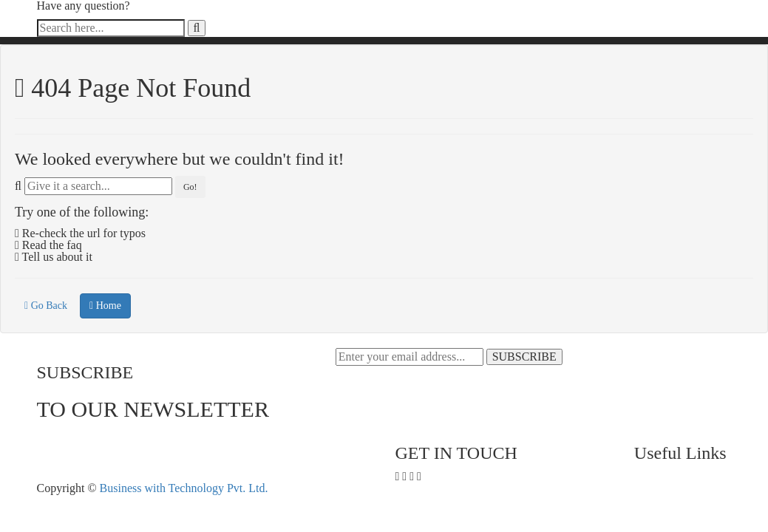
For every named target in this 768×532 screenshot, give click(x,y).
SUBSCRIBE (524, 357)
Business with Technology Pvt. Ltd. (184, 488)
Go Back (46, 306)
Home (105, 306)
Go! (190, 187)
